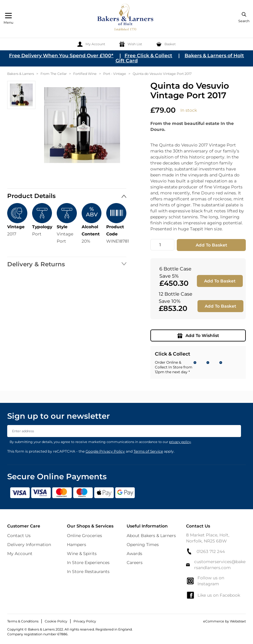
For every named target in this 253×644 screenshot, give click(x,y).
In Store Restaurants (88, 572)
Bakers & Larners (21, 74)
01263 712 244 (205, 551)
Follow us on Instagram (205, 581)
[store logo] (126, 18)
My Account (20, 554)
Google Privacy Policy (105, 451)
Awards (134, 554)
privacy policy (180, 442)
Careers (135, 563)
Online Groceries (84, 536)
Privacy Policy (85, 621)
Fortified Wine (85, 74)
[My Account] (91, 44)
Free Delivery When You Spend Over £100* (61, 56)
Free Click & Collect (148, 56)
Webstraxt (238, 621)
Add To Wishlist (198, 335)
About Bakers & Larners (151, 536)
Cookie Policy (56, 621)
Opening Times (143, 545)
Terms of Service (148, 451)
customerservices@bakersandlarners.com (216, 565)
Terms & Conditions (23, 621)
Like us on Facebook (213, 595)
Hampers (77, 545)
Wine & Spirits (82, 554)
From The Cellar (54, 74)
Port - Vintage (115, 74)
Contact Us (19, 536)
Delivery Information (29, 545)
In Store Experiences (88, 563)
